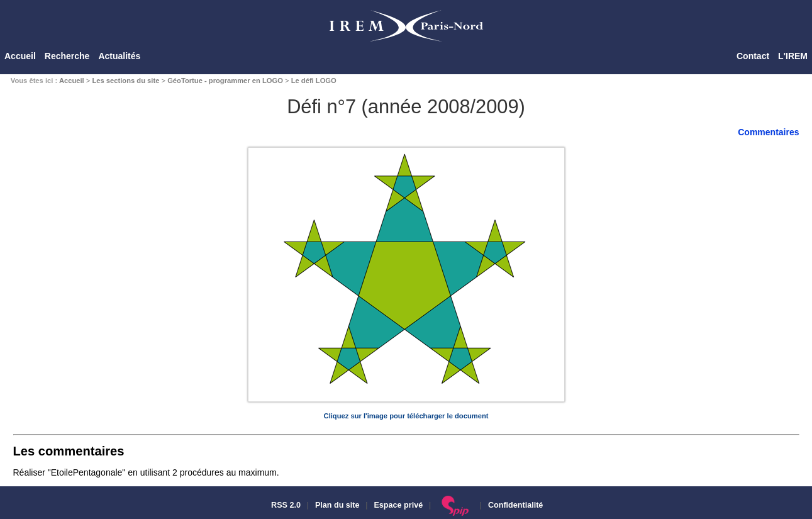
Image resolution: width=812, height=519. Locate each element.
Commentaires (768, 132)
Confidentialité (515, 505)
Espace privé (398, 505)
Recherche (67, 56)
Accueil (20, 56)
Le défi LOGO (314, 81)
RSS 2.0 (285, 505)
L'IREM (793, 56)
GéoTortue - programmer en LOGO (225, 81)
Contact (753, 56)
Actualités (119, 56)
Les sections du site (125, 81)
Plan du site (337, 505)
